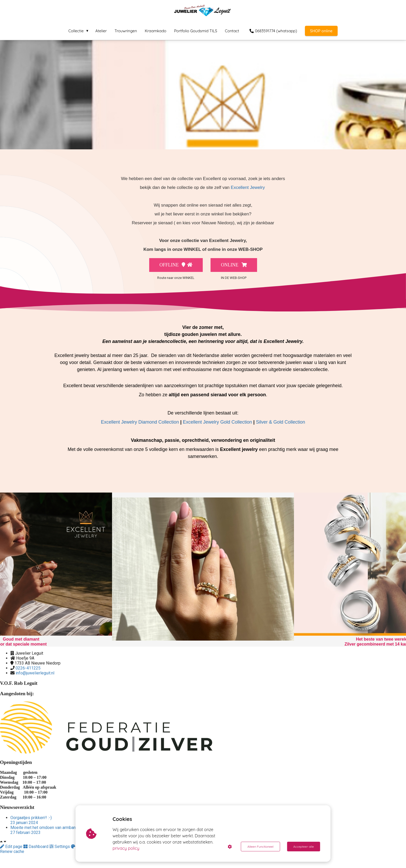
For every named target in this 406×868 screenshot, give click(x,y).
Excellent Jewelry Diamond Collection (140, 422)
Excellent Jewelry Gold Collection (217, 422)
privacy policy (126, 848)
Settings (60, 847)
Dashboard (36, 847)
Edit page (12, 847)
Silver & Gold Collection (281, 422)
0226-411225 (28, 668)
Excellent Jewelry (248, 187)
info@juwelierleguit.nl (35, 673)
